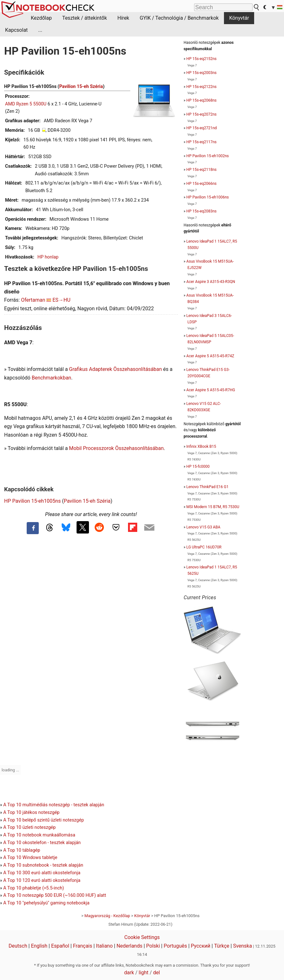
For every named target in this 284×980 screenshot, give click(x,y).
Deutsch (18, 946)
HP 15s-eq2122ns (202, 87)
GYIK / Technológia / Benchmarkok (179, 18)
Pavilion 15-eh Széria (81, 87)
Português (175, 946)
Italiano (104, 946)
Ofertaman (33, 300)
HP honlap (48, 257)
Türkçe (222, 946)
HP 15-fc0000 (198, 467)
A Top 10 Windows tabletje (30, 858)
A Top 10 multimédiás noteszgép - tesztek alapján (54, 805)
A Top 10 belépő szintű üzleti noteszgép (44, 820)
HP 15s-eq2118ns (202, 170)
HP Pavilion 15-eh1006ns (208, 197)
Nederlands (130, 946)
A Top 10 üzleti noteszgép (29, 827)
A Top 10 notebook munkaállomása (39, 835)
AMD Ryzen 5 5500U (26, 104)
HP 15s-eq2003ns (202, 73)
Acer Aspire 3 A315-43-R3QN (211, 282)
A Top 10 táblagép (22, 850)
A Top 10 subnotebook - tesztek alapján (43, 865)
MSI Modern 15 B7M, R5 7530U (213, 507)
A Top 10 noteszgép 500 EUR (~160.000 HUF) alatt (55, 895)
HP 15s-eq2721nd (202, 128)
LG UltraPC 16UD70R (204, 547)
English (39, 946)
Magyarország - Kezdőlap (107, 916)
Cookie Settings (142, 937)
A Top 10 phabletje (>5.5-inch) (34, 888)
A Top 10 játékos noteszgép (31, 812)
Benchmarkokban (52, 378)
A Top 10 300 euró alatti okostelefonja (42, 873)
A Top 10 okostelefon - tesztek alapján (42, 843)
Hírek (123, 18)
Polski (153, 946)
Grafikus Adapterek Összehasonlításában (115, 369)
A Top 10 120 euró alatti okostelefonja (42, 880)
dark (129, 973)
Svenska (243, 946)
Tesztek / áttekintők (85, 18)
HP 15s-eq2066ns (202, 184)
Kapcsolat (16, 30)
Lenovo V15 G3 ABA (203, 527)
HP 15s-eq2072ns (202, 114)
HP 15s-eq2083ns (202, 211)
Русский (201, 946)
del (156, 973)
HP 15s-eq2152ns (202, 59)
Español (60, 946)
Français (83, 946)
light (144, 973)
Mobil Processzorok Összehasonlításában (116, 448)
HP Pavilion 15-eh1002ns (208, 156)
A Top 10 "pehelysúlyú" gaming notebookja (46, 903)
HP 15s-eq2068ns (202, 100)
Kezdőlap (41, 18)
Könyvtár (239, 18)
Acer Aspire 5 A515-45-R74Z (210, 356)
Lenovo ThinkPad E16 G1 (208, 487)
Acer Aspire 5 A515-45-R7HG (211, 390)
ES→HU (61, 300)
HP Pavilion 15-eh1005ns (32, 501)
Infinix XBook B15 (201, 446)
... (40, 30)
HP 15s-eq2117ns (202, 142)
